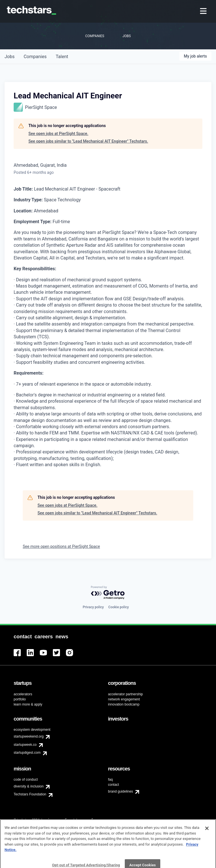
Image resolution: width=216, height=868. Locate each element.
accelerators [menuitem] (23, 694)
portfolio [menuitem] (20, 699)
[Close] (207, 839)
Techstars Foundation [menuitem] (30, 794)
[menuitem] (204, 11)
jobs (10, 57)
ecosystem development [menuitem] (32, 730)
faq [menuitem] (110, 780)
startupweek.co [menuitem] (25, 745)
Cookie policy (119, 607)
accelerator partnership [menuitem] (125, 694)
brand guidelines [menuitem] (121, 791)
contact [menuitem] (114, 785)
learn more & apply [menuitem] (28, 704)
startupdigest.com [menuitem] (27, 753)
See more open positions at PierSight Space (61, 546)
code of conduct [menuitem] (26, 780)
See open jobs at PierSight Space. (58, 134)
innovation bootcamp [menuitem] (124, 704)
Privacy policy (93, 607)
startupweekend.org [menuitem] (29, 736)
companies (35, 57)
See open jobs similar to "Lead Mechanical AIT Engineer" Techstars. (88, 141)
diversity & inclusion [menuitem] (29, 786)
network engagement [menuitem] (124, 699)
